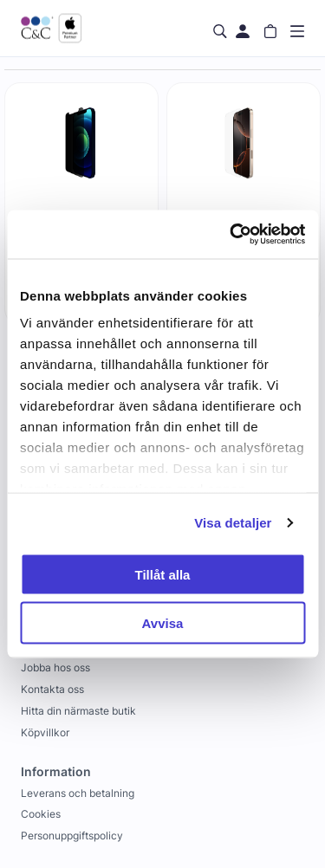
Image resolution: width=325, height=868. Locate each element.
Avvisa (163, 623)
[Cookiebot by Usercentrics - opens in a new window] (231, 235)
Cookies (41, 814)
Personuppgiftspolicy (72, 836)
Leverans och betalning (78, 793)
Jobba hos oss (55, 667)
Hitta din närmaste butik (78, 711)
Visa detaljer (233, 523)
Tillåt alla (163, 574)
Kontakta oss (52, 689)
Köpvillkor (45, 732)
